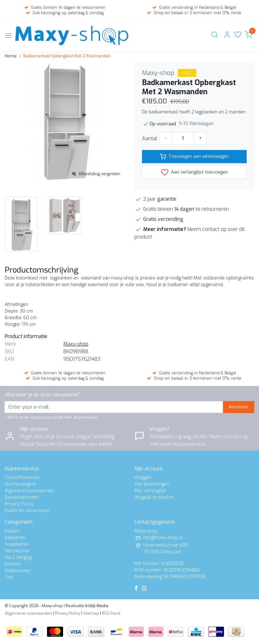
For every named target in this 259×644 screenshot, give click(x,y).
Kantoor (13, 564)
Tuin (9, 577)
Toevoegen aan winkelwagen (194, 157)
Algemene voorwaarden (29, 491)
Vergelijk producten (154, 497)
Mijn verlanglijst (150, 491)
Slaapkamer (17, 544)
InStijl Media (96, 606)
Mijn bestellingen (152, 484)
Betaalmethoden (22, 497)
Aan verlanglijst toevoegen (194, 172)
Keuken (12, 531)
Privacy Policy (19, 504)
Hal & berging (18, 558)
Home (11, 56)
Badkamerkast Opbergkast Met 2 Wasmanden (67, 56)
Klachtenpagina (20, 484)
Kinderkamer (18, 571)
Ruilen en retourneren (27, 511)
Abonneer (239, 407)
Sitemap (91, 613)
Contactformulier (22, 477)
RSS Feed (111, 613)
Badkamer (15, 538)
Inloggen (143, 477)
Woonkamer (18, 551)
